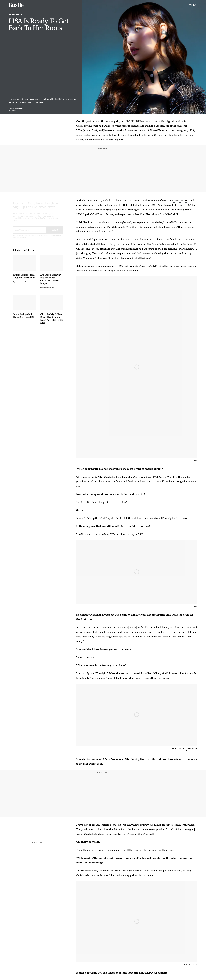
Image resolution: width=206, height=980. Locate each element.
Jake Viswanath (17, 108)
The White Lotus (179, 200)
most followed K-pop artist (157, 130)
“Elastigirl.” (102, 673)
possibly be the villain (165, 858)
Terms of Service (55, 238)
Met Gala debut (116, 227)
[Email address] (30, 233)
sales (95, 126)
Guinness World (112, 126)
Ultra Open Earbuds (157, 244)
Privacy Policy (21, 240)
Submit (55, 232)
